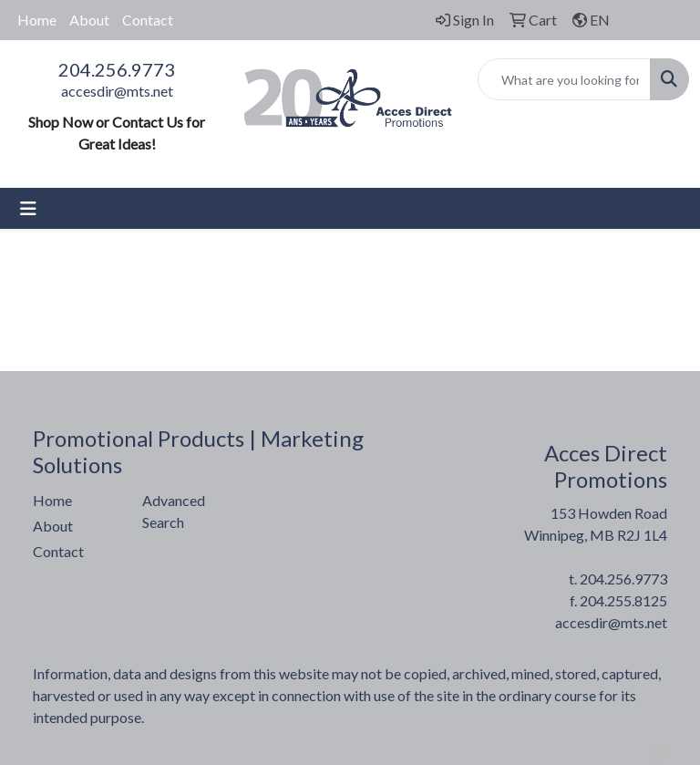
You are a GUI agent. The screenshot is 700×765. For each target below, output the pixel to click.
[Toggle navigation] (28, 208)
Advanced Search (174, 511)
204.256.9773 (117, 69)
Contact (148, 20)
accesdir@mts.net (117, 91)
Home (37, 20)
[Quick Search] (564, 79)
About (89, 20)
